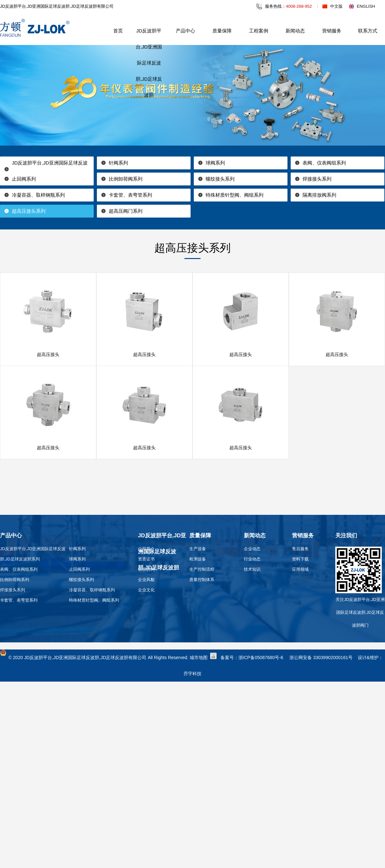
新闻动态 (295, 31)
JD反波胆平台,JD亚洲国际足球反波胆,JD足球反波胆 (149, 63)
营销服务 (332, 31)
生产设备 (198, 549)
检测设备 (198, 559)
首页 (118, 31)
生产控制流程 (202, 569)
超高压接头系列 (29, 211)
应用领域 (300, 569)
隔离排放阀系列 (319, 195)
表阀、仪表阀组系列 (324, 163)
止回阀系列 (24, 179)
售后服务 (300, 549)
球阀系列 (215, 163)
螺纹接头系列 (220, 179)
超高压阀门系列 (126, 211)
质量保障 (222, 31)
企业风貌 (146, 580)
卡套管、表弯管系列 (130, 195)
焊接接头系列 (317, 179)
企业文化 (146, 590)
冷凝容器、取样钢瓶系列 (38, 195)
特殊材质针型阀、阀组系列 (235, 195)
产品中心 (185, 31)
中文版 (336, 6)
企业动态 (252, 549)
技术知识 (252, 569)
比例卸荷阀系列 (126, 179)
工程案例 (259, 31)
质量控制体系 (202, 580)
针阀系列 (118, 163)
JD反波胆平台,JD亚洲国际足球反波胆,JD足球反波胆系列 (44, 169)
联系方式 (368, 31)
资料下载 (300, 559)
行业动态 (252, 559)
